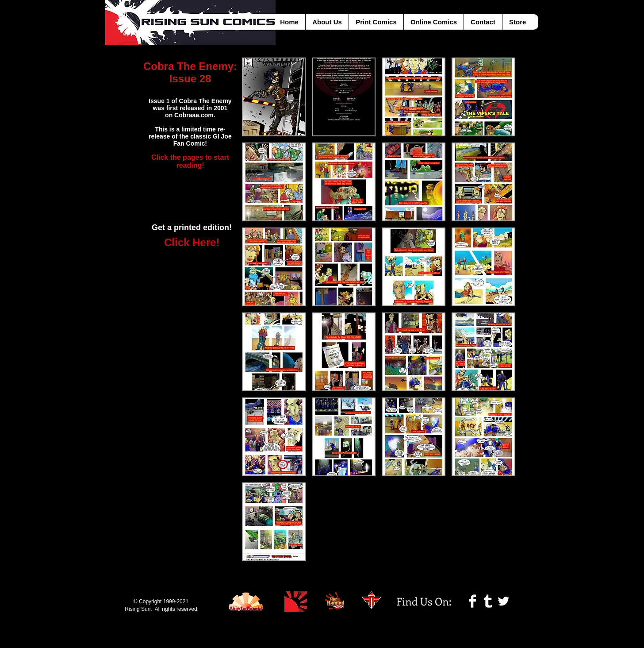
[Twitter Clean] (503, 601)
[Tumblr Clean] (488, 601)
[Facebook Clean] (472, 601)
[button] (274, 97)
